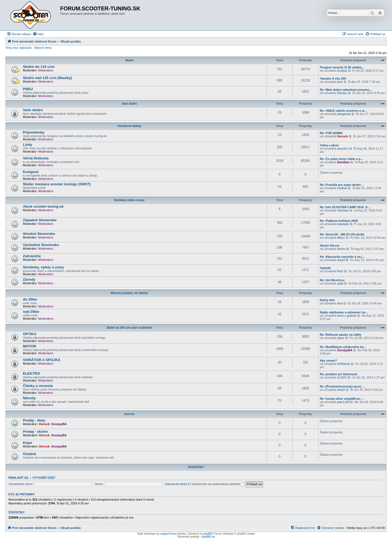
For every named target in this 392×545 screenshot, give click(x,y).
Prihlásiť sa (18, 478)
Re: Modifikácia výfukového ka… (343, 347)
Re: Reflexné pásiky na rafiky (341, 335)
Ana (340, 303)
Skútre (129, 60)
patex (341, 338)
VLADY (342, 377)
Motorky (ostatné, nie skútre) (129, 293)
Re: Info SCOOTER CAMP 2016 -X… (345, 207)
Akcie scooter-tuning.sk (43, 206)
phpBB (207, 534)
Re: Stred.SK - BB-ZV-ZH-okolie (342, 234)
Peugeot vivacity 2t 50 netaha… (342, 67)
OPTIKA (30, 334)
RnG (340, 271)
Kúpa (27, 443)
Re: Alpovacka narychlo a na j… (342, 257)
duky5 (341, 260)
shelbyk (342, 188)
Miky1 (341, 238)
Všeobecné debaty (129, 126)
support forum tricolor (173, 534)
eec (131, 517)
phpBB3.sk (208, 537)
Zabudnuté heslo (176, 484)
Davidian (343, 162)
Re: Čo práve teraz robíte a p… (342, 159)
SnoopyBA (345, 350)
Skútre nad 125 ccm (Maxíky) (47, 78)
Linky (27, 145)
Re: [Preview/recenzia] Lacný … (342, 386)
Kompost (31, 172)
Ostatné (30, 454)
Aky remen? (328, 361)
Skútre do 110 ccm (39, 67)
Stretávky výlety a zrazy (129, 200)
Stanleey (343, 210)
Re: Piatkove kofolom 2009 (339, 221)
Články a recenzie (38, 386)
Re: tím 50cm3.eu (332, 280)
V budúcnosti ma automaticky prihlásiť (217, 484)
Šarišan (342, 93)
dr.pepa (342, 71)
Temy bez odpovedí (18, 48)
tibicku (341, 249)
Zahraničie (32, 256)
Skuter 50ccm (330, 246)
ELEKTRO (31, 373)
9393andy (344, 364)
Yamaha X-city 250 (333, 78)
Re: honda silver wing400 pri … (342, 399)
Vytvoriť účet (44, 478)
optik (340, 283)
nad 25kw (31, 312)
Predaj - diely (34, 420)
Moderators (46, 70)
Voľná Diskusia (36, 158)
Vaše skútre (129, 104)
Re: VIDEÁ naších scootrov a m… (344, 111)
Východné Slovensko (41, 245)
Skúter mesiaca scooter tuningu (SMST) (57, 184)
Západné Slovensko (40, 220)
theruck (342, 136)
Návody (29, 398)
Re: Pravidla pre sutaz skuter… (342, 185)
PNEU (28, 89)
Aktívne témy (43, 48)
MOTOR (30, 346)
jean (340, 82)
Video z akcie (329, 145)
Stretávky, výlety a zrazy (43, 267)
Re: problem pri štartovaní (339, 374)
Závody (29, 279)
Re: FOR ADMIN (331, 133)
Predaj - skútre (35, 432)
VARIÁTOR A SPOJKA (42, 360)
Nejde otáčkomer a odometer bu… (344, 312)
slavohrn (343, 149)
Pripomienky (34, 132)
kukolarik (343, 224)
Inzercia (129, 414)
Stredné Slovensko (39, 234)
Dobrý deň (327, 300)
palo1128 (343, 402)
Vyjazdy (325, 268)
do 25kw (30, 299)
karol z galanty (347, 316)
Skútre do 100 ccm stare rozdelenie (129, 328)
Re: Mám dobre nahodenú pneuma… (346, 90)
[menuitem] (38, 34)
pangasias (344, 114)
